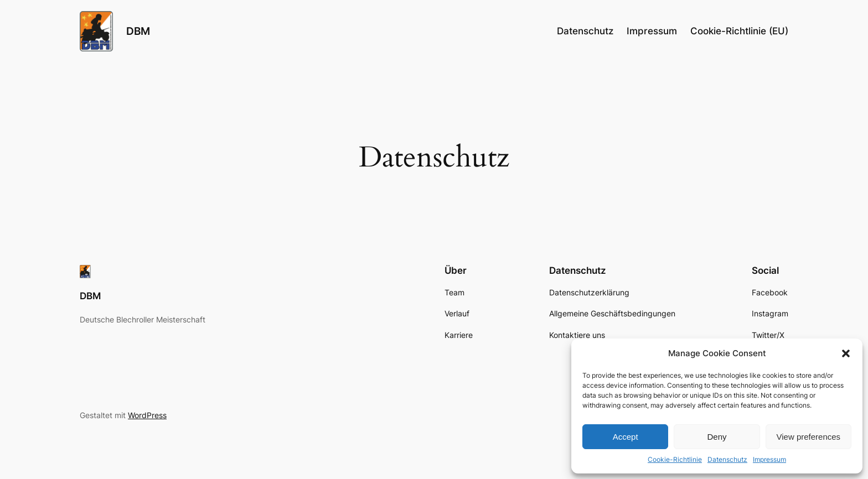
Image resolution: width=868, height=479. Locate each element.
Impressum (769, 459)
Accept (626, 437)
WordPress (147, 415)
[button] (846, 353)
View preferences (809, 437)
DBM (138, 31)
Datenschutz (727, 459)
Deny (717, 437)
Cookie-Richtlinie (675, 459)
